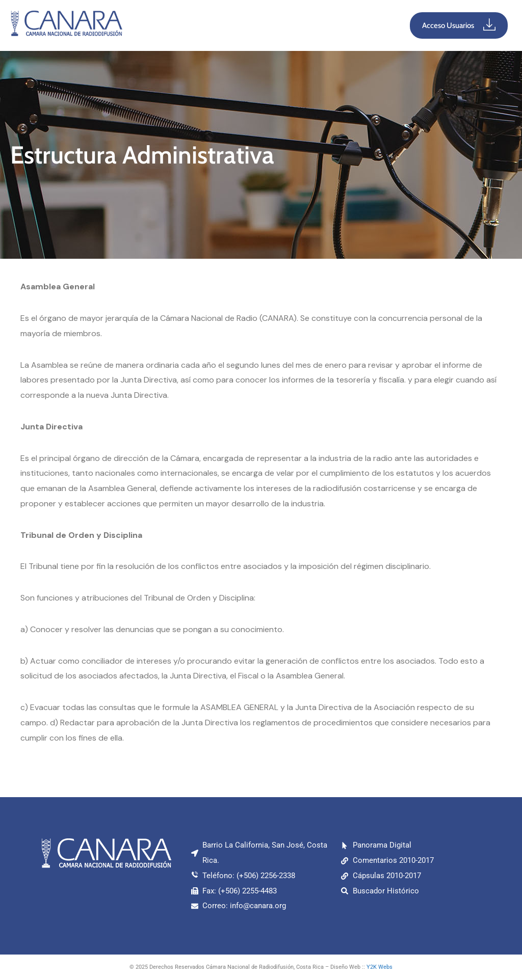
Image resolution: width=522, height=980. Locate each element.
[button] (262, 25)
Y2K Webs (380, 967)
